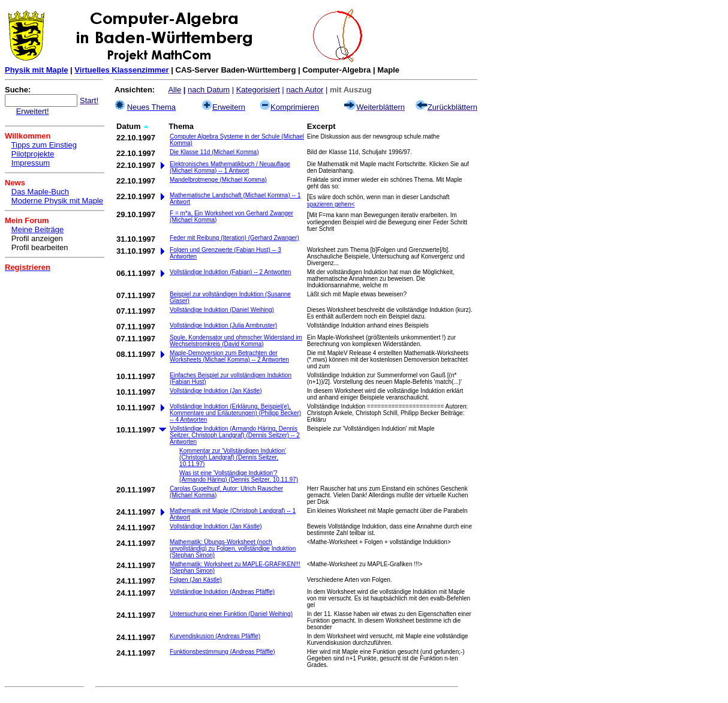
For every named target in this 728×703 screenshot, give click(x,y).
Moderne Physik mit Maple (57, 201)
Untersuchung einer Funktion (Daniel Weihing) (231, 614)
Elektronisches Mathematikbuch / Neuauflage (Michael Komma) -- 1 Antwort (230, 167)
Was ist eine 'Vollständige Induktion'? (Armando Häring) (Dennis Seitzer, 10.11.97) (239, 476)
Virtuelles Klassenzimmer (121, 70)
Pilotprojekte (33, 154)
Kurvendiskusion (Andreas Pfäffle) (215, 636)
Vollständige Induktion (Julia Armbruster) (223, 325)
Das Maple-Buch (40, 192)
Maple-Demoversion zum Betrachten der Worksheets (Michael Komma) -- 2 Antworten (229, 356)
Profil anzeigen (37, 238)
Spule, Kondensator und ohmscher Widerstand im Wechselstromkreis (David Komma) (236, 341)
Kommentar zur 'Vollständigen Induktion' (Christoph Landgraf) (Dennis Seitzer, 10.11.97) (233, 457)
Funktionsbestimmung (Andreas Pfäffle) (222, 652)
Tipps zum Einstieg (44, 145)
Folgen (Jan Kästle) (196, 580)
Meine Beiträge (37, 229)
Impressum (31, 163)
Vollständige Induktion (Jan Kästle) (216, 391)
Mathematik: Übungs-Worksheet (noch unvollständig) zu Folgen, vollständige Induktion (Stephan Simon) (233, 549)
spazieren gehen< (331, 204)
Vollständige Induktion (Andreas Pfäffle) (222, 592)
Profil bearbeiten (40, 247)
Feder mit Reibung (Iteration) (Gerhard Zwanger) (234, 238)
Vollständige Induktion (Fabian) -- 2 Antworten (230, 272)
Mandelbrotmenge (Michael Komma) (218, 180)
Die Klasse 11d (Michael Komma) (214, 152)
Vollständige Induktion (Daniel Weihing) (222, 310)
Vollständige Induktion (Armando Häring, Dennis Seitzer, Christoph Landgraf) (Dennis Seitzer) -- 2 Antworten (235, 435)
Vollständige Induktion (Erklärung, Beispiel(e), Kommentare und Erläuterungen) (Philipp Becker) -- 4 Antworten (235, 413)
